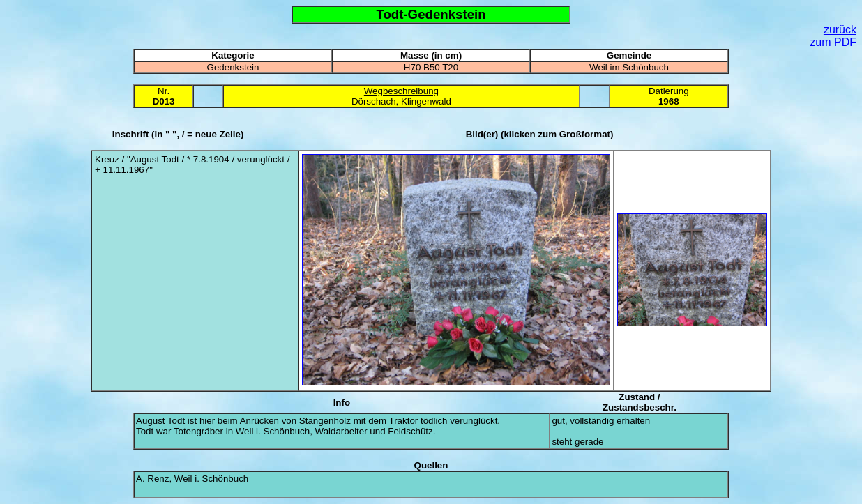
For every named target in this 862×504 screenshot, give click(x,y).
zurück (840, 30)
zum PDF (833, 42)
